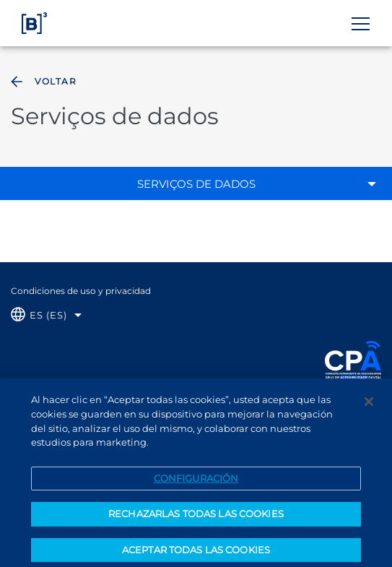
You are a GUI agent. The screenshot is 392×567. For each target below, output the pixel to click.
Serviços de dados (196, 184)
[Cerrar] (369, 405)
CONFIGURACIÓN (196, 481)
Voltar (42, 82)
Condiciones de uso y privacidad (81, 291)
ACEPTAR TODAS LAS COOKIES (196, 553)
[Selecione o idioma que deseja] (46, 315)
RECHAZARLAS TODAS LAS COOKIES (196, 517)
